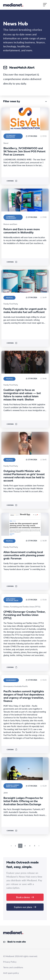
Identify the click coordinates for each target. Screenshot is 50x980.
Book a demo (25, 897)
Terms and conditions (13, 967)
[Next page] (39, 846)
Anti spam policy (11, 973)
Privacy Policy (10, 962)
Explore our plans (25, 907)
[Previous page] (11, 846)
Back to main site (14, 942)
